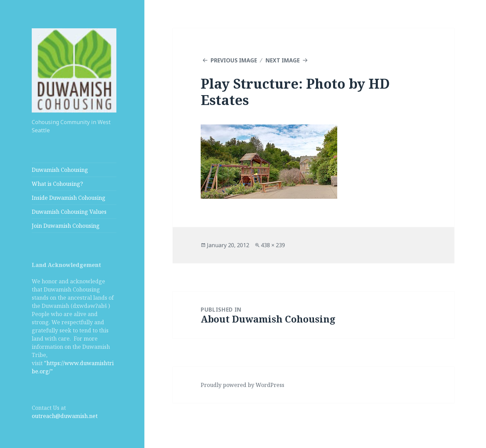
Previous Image (234, 60)
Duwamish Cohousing (60, 170)
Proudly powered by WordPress (242, 385)
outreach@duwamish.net (65, 416)
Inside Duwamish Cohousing (69, 198)
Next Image (283, 60)
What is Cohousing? (57, 184)
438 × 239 (273, 245)
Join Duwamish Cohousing (66, 226)
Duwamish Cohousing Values (69, 212)
